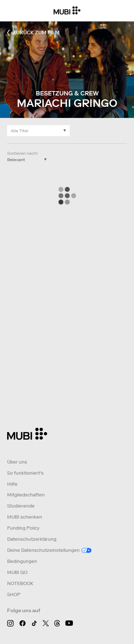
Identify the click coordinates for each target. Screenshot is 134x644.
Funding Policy (23, 528)
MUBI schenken (25, 517)
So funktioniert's (25, 473)
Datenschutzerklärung (32, 539)
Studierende (21, 506)
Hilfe (12, 484)
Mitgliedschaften (26, 495)
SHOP (14, 595)
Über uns (17, 462)
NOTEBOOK (20, 583)
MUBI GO (17, 572)
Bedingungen (22, 561)
